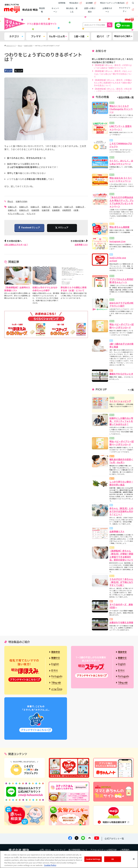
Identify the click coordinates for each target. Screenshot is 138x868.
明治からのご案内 (123, 36)
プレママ (38, 36)
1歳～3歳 (81, 36)
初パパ (103, 36)
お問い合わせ (45, 850)
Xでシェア (63, 228)
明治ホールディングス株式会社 (114, 3)
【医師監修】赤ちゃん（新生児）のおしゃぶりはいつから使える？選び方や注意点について (113, 74)
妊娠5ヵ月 (46, 207)
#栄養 (76, 210)
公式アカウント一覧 (114, 839)
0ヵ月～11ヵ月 (58, 36)
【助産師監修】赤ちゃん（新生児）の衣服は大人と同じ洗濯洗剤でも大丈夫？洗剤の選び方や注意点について (113, 83)
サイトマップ (60, 850)
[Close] (134, 859)
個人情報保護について (78, 850)
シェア (8, 71)
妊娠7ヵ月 (69, 207)
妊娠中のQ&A (22, 201)
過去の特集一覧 (126, 97)
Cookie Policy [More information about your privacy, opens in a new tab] (50, 865)
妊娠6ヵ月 (57, 207)
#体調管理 (67, 210)
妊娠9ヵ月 (12, 210)
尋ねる (10, 201)
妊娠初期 (35, 210)
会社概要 (91, 3)
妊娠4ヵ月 (35, 207)
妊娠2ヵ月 (12, 207)
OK (113, 859)
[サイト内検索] (132, 3)
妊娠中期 (46, 210)
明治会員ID (76, 3)
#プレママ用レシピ (16, 214)
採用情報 (62, 3)
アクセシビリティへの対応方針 (104, 850)
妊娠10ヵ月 (24, 210)
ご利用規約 (125, 850)
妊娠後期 (56, 210)
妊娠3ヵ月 (24, 207)
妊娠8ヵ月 (80, 207)
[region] (69, 859)
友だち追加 (126, 25)
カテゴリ (16, 36)
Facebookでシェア (29, 228)
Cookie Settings (93, 859)
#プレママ (31, 214)
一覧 (131, 390)
